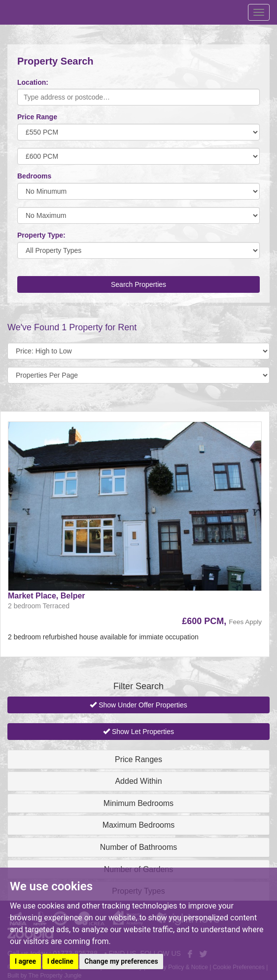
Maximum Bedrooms (139, 825)
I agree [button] (25, 961)
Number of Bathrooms (139, 847)
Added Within (138, 781)
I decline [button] (60, 961)
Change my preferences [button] (121, 961)
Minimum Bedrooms (138, 803)
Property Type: (41, 235)
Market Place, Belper (47, 596)
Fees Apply (245, 622)
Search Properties (138, 284)
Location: (33, 82)
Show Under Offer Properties (138, 705)
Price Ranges (138, 759)
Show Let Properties (138, 732)
